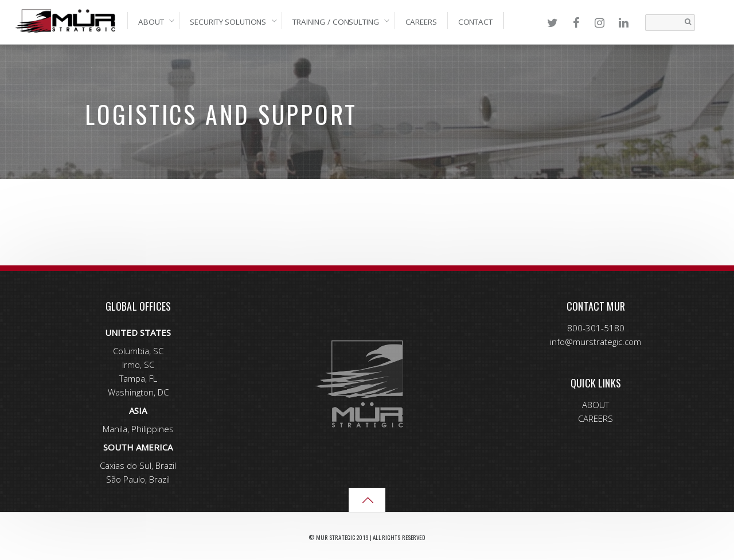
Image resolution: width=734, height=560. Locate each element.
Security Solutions (228, 22)
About (151, 22)
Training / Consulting (335, 22)
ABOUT (596, 405)
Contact (475, 22)
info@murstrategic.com (596, 342)
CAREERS (596, 418)
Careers (421, 22)
